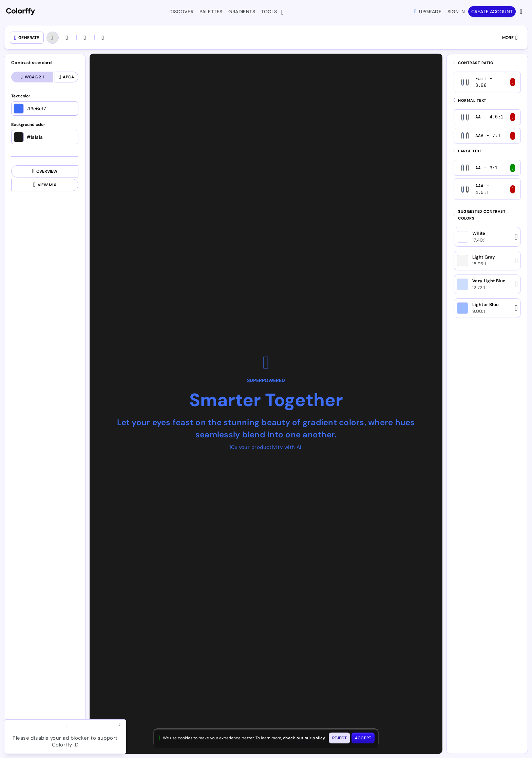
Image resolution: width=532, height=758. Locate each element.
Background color (28, 125)
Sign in (456, 12)
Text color (21, 96)
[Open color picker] (19, 109)
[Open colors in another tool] (85, 38)
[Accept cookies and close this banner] (363, 738)
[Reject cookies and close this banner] (340, 738)
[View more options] (522, 12)
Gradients (242, 12)
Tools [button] (271, 12)
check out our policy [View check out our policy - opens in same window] (304, 738)
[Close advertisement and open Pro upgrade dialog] (121, 724)
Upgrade (428, 12)
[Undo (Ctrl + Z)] (53, 38)
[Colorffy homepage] (21, 12)
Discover (181, 12)
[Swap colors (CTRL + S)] (103, 38)
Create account (492, 12)
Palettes (211, 12)
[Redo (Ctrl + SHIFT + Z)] (68, 38)
